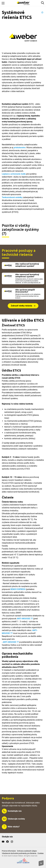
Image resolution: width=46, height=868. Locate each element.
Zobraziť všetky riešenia (21, 306)
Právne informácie (9, 851)
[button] (42, 12)
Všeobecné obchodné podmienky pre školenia (19, 853)
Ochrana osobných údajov (27, 851)
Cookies (41, 853)
